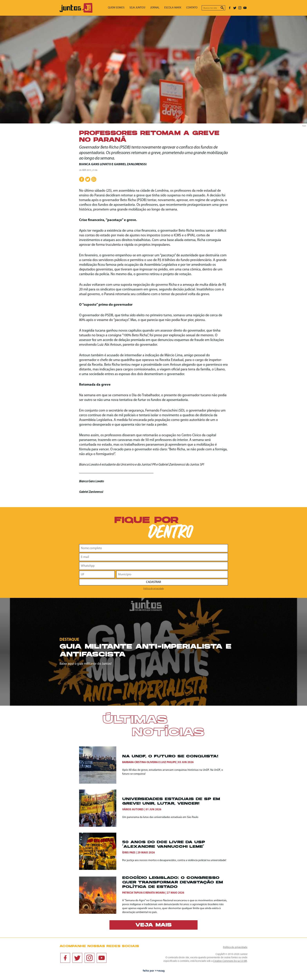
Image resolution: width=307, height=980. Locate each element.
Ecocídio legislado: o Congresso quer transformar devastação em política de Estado (173, 883)
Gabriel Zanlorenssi (130, 164)
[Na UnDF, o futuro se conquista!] (101, 765)
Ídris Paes (129, 853)
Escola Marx (176, 8)
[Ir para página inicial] (76, 12)
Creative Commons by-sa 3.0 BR (230, 961)
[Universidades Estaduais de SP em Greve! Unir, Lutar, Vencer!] (101, 808)
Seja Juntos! (144, 8)
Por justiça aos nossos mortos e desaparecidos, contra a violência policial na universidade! (174, 860)
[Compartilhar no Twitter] (88, 179)
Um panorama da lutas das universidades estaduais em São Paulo (160, 817)
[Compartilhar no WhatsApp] (94, 179)
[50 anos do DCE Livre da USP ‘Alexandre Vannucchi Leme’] (101, 851)
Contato (193, 8)
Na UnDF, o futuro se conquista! (170, 757)
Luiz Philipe (168, 762)
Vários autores (133, 810)
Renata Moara (155, 893)
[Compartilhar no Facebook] (82, 179)
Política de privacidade (154, 589)
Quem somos (125, 8)
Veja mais (153, 925)
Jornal (160, 8)
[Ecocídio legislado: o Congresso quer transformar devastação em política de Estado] (101, 895)
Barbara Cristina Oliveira (140, 762)
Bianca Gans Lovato (95, 164)
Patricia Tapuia (132, 893)
